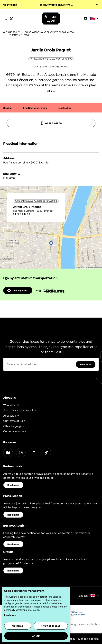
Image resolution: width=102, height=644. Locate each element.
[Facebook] (8, 453)
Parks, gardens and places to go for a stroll (50, 32)
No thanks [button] (18, 626)
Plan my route (18, 290)
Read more (13, 485)
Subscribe (86, 364)
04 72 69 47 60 (51, 123)
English (89, 596)
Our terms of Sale (14, 421)
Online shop (10, 5)
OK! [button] (36, 636)
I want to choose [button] (51, 626)
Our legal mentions (15, 431)
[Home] (51, 19)
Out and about (11, 32)
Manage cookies (88, 639)
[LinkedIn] (34, 453)
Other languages (13, 426)
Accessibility (11, 416)
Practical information (35, 108)
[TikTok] (46, 453)
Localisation (65, 108)
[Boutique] (85, 18)
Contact (8, 108)
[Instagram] (21, 453)
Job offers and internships (20, 410)
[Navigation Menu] (5, 18)
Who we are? (11, 405)
